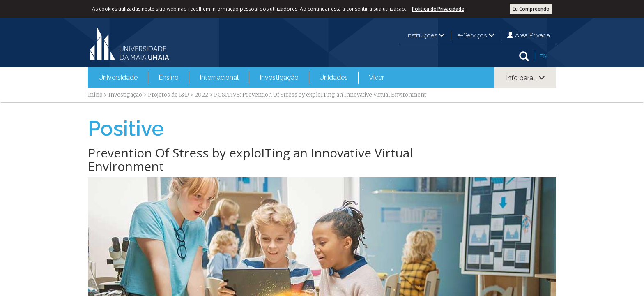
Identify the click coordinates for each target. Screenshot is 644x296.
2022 (201, 95)
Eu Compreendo (531, 9)
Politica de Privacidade (438, 9)
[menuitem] (118, 78)
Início (95, 95)
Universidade (118, 77)
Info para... (526, 78)
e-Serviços (476, 35)
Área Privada (529, 35)
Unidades (334, 77)
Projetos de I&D (168, 95)
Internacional (219, 77)
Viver (376, 77)
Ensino (169, 77)
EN (543, 56)
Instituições (426, 35)
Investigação (279, 77)
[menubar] (241, 78)
